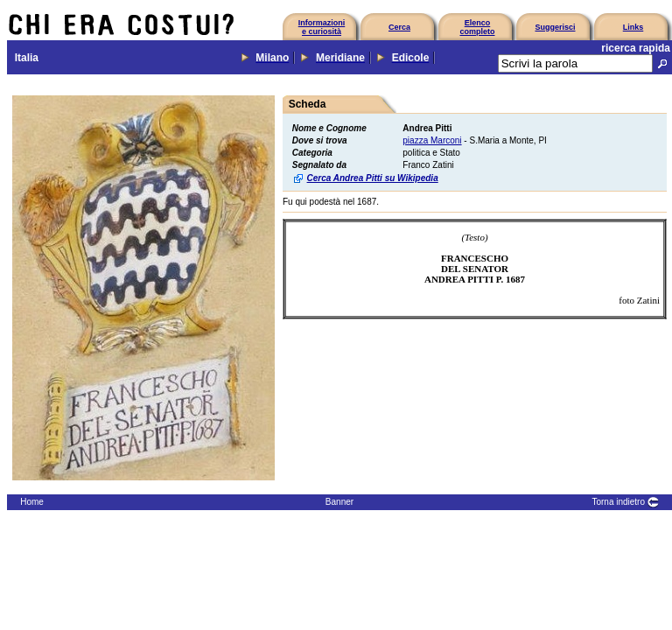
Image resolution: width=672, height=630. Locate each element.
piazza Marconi (432, 140)
